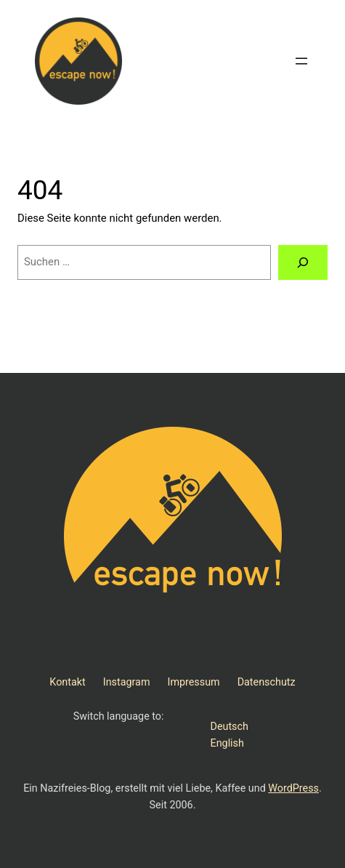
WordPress (293, 788)
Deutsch (230, 727)
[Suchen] (303, 262)
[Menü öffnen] (301, 61)
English (227, 743)
